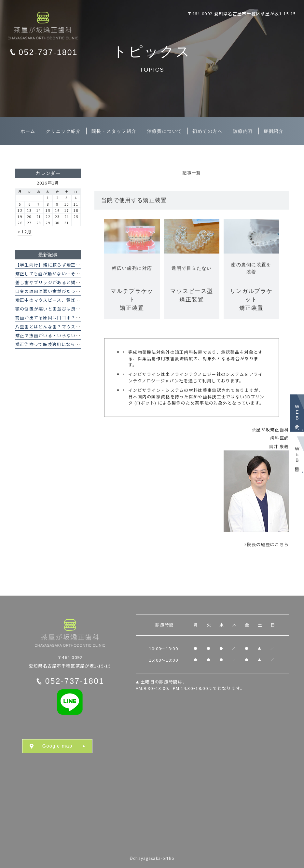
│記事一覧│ (192, 173)
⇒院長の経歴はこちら (265, 544)
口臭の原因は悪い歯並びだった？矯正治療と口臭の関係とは (78, 291)
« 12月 (25, 232)
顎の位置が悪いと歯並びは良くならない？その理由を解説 (76, 309)
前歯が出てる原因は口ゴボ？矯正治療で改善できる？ (71, 317)
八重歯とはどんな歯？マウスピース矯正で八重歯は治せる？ (78, 327)
